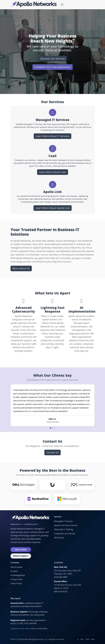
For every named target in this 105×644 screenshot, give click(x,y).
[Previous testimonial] (16, 405)
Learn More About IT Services (52, 136)
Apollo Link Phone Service (66, 525)
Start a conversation (39, 628)
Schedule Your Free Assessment (52, 67)
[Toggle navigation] (62, 5)
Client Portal (16, 583)
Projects (14, 571)
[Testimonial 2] (53, 428)
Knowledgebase (18, 575)
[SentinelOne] (38, 499)
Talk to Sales (21, 550)
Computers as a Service (65, 534)
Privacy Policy (17, 579)
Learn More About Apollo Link (53, 208)
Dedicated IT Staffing (63, 529)
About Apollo (16, 567)
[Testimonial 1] (51, 428)
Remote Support (21, 556)
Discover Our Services (52, 59)
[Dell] (24, 485)
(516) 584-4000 (61, 577)
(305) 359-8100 (61, 592)
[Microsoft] (67, 499)
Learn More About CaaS (53, 172)
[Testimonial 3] (54, 428)
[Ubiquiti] (53, 485)
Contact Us (52, 452)
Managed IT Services (63, 521)
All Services (59, 538)
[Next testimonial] (89, 405)
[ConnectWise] (82, 485)
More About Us (21, 268)
